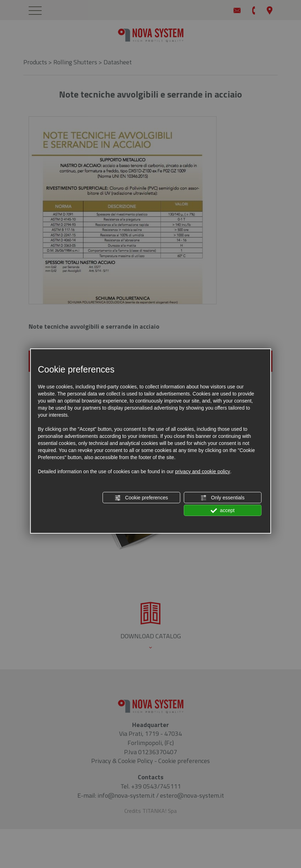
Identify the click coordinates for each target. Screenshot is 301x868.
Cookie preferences (141, 498)
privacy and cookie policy (203, 471)
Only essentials (222, 498)
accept (223, 511)
